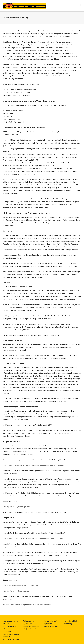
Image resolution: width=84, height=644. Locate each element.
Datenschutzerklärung (52, 626)
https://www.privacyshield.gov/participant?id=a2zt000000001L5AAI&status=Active (33, 465)
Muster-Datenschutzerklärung (14, 605)
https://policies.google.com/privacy (16, 507)
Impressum (48, 624)
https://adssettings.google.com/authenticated (20, 586)
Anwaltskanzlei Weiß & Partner (39, 605)
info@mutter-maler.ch (31, 629)
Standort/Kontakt (50, 621)
